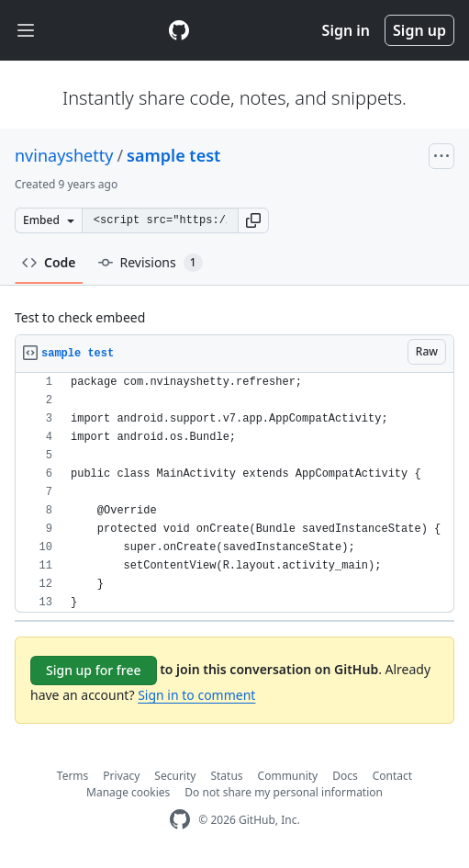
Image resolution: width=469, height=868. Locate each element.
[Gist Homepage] (179, 30)
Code (49, 262)
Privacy (121, 776)
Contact (392, 776)
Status (226, 776)
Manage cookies (128, 792)
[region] (234, 493)
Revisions (151, 263)
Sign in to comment (196, 695)
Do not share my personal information (284, 792)
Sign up (419, 30)
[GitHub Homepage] (180, 820)
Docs (345, 776)
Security (175, 776)
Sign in (346, 30)
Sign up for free (94, 670)
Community (288, 776)
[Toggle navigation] (26, 31)
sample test (173, 155)
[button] (253, 220)
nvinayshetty (64, 155)
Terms (73, 776)
